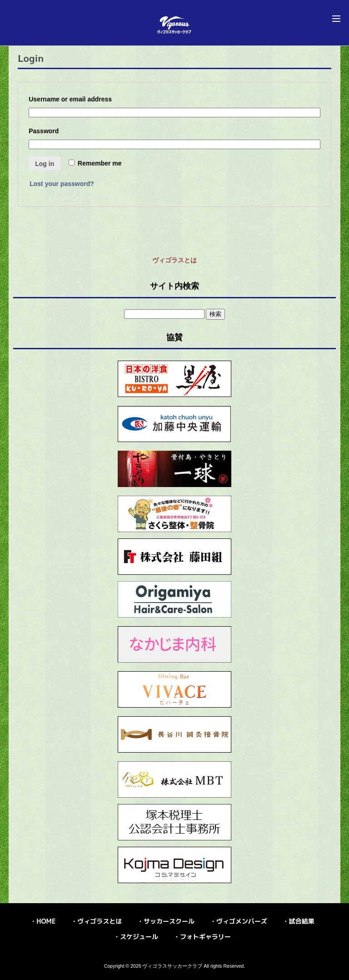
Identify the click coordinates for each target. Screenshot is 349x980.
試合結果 (302, 921)
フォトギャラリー (205, 937)
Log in (45, 164)
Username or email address (72, 99)
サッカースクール (169, 921)
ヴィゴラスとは (174, 260)
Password (46, 131)
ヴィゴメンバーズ (242, 921)
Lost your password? (62, 184)
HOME (46, 921)
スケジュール (139, 937)
